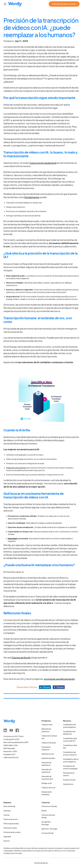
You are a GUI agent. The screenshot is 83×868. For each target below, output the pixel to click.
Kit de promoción (69, 780)
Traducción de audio (49, 743)
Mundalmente (32, 197)
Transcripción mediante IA (43, 163)
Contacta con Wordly (49, 806)
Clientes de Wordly (21, 657)
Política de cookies (10, 828)
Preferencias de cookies (12, 832)
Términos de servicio (11, 819)
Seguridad (7, 836)
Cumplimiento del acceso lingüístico (70, 726)
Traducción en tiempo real (49, 737)
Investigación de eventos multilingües (70, 767)
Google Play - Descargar (46, 823)
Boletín (44, 811)
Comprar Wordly (47, 833)
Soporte (7, 841)
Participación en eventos (69, 774)
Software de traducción (46, 748)
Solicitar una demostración (64, 4)
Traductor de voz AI (48, 788)
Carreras (7, 815)
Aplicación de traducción (46, 730)
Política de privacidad (11, 824)
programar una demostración (59, 679)
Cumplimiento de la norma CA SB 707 (70, 740)
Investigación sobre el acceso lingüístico (71, 760)
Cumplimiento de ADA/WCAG (69, 733)
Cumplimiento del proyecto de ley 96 (70, 753)
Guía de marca (68, 784)
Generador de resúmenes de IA (47, 778)
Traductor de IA (47, 725)
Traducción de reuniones (16, 468)
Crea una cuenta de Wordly (48, 816)
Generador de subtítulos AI (46, 764)
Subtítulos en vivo (48, 754)
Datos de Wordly (9, 806)
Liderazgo (7, 811)
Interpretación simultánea (47, 793)
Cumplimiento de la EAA (70, 747)
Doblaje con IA (47, 783)
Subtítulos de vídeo (48, 758)
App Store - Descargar (49, 829)
